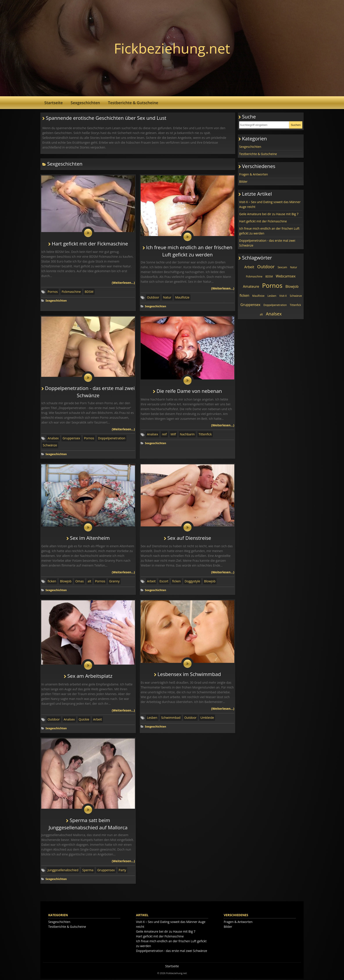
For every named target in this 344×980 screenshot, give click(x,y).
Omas (79, 582)
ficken (52, 582)
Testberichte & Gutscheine (133, 103)
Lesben (152, 718)
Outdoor (153, 298)
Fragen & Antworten (254, 174)
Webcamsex (286, 276)
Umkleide (207, 718)
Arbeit (151, 582)
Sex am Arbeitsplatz (90, 677)
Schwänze (50, 446)
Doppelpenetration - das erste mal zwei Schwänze (267, 243)
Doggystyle (192, 582)
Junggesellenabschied (63, 871)
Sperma (88, 871)
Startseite (54, 103)
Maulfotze (182, 298)
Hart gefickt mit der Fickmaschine (90, 244)
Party (122, 871)
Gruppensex (71, 439)
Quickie (84, 720)
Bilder (243, 182)
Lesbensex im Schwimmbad (189, 675)
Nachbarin (187, 435)
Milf (173, 435)
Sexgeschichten (85, 103)
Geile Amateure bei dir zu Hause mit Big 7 (269, 214)
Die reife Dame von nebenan (189, 391)
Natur (167, 298)
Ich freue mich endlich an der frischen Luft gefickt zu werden (269, 231)
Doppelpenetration (112, 439)
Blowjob (66, 582)
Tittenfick (205, 435)
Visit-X (283, 296)
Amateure (251, 286)
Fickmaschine (71, 292)
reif (164, 435)
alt (89, 582)
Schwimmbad (171, 718)
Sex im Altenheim (90, 539)
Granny (114, 582)
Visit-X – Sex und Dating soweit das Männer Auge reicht (270, 204)
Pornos (53, 292)
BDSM (89, 292)
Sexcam (282, 267)
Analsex (53, 439)
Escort (164, 582)
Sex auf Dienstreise (189, 539)
